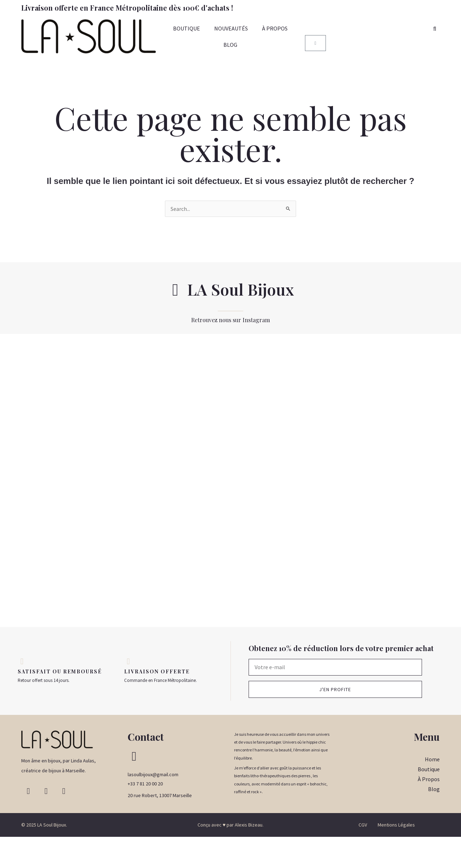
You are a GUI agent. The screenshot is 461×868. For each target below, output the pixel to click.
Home (432, 790)
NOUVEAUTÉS (231, 28)
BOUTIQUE (187, 28)
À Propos (429, 810)
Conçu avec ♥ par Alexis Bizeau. (230, 856)
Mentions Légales (396, 856)
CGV (363, 856)
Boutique (429, 800)
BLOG (230, 45)
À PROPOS (275, 28)
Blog (434, 820)
